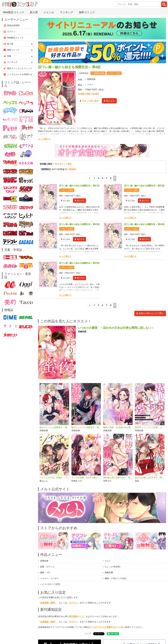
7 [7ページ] (107, 133)
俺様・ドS (45, 528)
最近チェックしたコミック (117, 630)
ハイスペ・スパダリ (49, 533)
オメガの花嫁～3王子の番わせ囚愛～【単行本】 (86, 433)
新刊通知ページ (77, 571)
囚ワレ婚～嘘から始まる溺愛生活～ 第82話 (144, 141)
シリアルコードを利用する (20, 29)
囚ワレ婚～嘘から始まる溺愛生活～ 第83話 (79, 179)
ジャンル (84, 630)
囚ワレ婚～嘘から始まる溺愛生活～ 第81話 (79, 141)
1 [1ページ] (94, 133)
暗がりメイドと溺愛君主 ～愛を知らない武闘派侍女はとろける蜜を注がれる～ (86, 382)
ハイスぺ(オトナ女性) (50, 539)
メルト (90, 39)
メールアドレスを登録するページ (106, 582)
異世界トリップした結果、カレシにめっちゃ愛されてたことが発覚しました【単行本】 (150, 382)
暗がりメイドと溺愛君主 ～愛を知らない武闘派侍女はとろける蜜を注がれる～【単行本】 (54, 382)
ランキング (59, 630)
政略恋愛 (109, 528)
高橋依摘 (91, 34)
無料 (96, 630)
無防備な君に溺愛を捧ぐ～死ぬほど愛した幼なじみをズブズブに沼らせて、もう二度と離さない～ (118, 433)
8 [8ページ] (111, 133)
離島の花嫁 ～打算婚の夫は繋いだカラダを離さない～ (118, 382)
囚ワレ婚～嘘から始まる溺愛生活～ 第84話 (144, 179)
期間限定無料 (99, 28)
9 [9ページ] (115, 133)
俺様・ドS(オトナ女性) (115, 533)
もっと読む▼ (44, 94)
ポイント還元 (115, 28)
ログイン (73, 558)
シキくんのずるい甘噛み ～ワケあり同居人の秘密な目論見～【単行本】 (54, 433)
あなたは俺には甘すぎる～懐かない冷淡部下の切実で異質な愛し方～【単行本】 (150, 433)
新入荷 (45, 630)
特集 (72, 630)
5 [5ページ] (98, 133)
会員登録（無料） (48, 558)
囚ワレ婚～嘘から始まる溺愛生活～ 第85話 (79, 218)
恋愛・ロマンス (47, 522)
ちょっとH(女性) (112, 522)
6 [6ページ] (102, 133)
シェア (88, 589)
